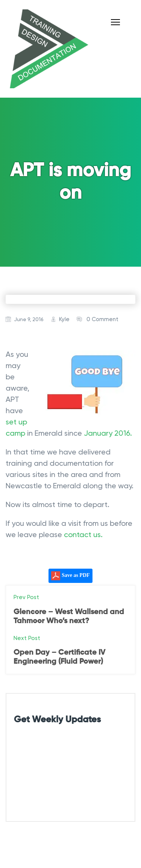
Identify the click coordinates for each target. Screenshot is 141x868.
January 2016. (108, 433)
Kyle (64, 319)
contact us (82, 534)
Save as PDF (70, 576)
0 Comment (102, 319)
